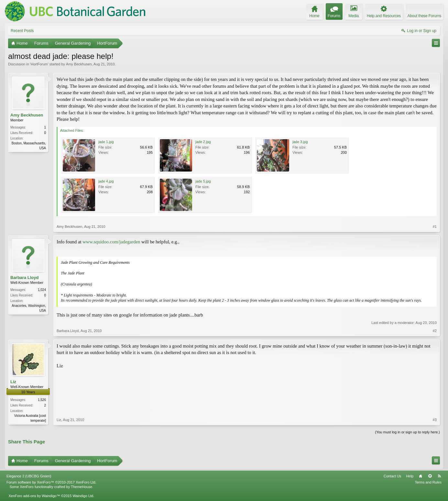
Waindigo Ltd (83, 496)
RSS (439, 476)
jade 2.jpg (203, 142)
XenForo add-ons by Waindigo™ (34, 496)
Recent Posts (22, 31)
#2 (435, 331)
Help (410, 476)
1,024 (42, 290)
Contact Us (392, 476)
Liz (13, 382)
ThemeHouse (82, 487)
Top (430, 476)
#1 (435, 227)
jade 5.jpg (203, 181)
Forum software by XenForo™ (51, 482)
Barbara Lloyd (24, 278)
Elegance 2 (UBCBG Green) (29, 476)
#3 (435, 420)
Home (421, 476)
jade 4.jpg (106, 181)
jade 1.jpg (106, 142)
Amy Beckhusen (79, 64)
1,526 (42, 400)
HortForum (39, 64)
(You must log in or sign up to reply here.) (407, 432)
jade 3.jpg (300, 142)
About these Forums (424, 16)
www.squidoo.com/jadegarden (111, 242)
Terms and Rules (428, 482)
